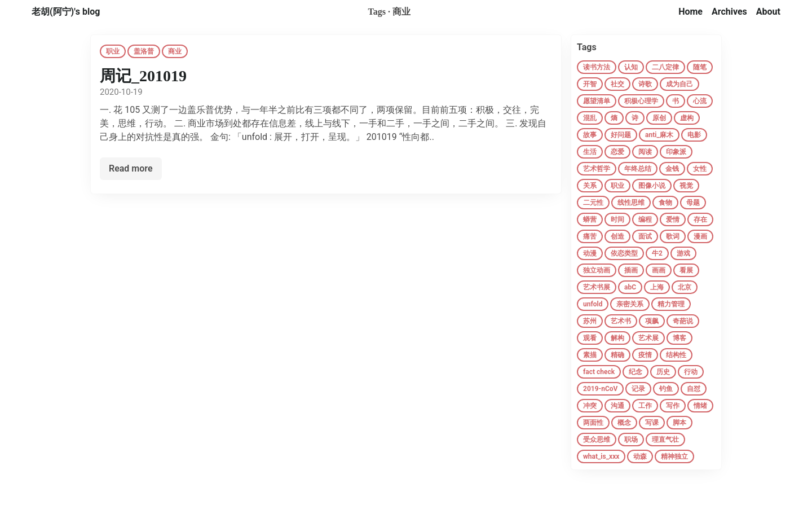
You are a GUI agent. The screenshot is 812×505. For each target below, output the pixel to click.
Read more (131, 168)
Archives (729, 12)
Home (690, 12)
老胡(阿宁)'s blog (66, 12)
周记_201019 (143, 76)
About (768, 12)
